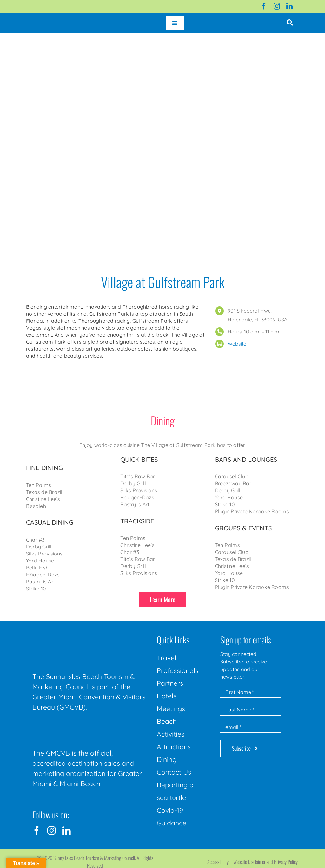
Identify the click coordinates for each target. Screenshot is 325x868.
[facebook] (264, 6)
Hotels (167, 696)
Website (237, 344)
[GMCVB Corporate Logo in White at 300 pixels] (80, 726)
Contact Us (174, 772)
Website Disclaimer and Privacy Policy (265, 862)
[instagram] (277, 6)
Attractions (174, 747)
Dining (167, 759)
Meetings (171, 709)
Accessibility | (220, 862)
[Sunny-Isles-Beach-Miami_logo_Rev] (80, 634)
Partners (170, 683)
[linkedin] (289, 6)
